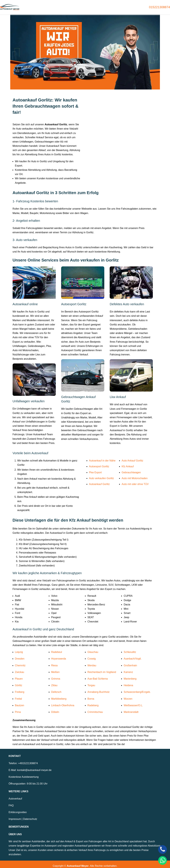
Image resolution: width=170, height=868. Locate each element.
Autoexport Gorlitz (99, 463)
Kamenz (128, 669)
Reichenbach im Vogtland (102, 669)
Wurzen (128, 695)
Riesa (54, 662)
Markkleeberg (59, 695)
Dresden (20, 655)
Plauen (19, 675)
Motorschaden (102, 5)
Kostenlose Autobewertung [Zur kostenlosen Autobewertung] (24, 774)
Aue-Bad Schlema (98, 675)
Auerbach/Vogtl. (133, 655)
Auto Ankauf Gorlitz (132, 457)
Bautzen (20, 702)
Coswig (92, 655)
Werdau (92, 662)
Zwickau (20, 669)
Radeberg (93, 702)
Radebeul (57, 649)
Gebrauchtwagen (61, 5)
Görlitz (19, 682)
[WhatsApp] (163, 861)
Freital (18, 695)
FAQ (11, 802)
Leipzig (19, 649)
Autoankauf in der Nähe (102, 457)
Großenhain (130, 662)
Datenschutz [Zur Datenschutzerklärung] (30, 816)
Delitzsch (56, 689)
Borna (91, 695)
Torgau (91, 682)
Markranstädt (131, 709)
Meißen (55, 669)
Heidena (128, 682)
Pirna (18, 709)
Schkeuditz (130, 649)
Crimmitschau (95, 709)
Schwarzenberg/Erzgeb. (137, 689)
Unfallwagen (122, 5)
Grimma (56, 675)
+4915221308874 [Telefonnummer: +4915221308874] (28, 760)
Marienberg (130, 675)
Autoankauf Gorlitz (99, 481)
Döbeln (55, 709)
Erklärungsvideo (18, 809)
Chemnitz (20, 662)
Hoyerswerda (59, 655)
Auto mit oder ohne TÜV (135, 481)
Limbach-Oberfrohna (63, 702)
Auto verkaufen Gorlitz (101, 475)
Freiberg (20, 689)
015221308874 (160, 6)
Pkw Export (95, 469)
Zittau (54, 682)
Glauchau (93, 649)
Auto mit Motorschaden (135, 475)
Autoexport (82, 5)
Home (42, 5)
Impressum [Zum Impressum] (15, 816)
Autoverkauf (15, 795)
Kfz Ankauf (128, 463)
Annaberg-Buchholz (99, 689)
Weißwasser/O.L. (133, 702)
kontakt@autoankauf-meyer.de (34, 767)
